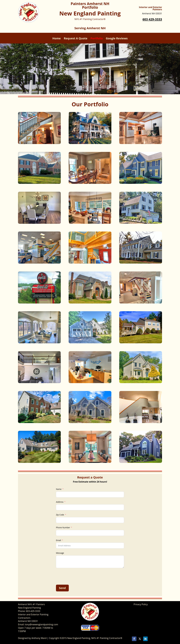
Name (59, 489)
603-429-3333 (33, 611)
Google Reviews (117, 39)
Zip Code (60, 515)
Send (62, 588)
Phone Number (63, 527)
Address (60, 502)
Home (56, 39)
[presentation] (77, 576)
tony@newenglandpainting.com (41, 624)
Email (58, 540)
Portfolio (97, 39)
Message (60, 553)
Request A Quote (76, 39)
